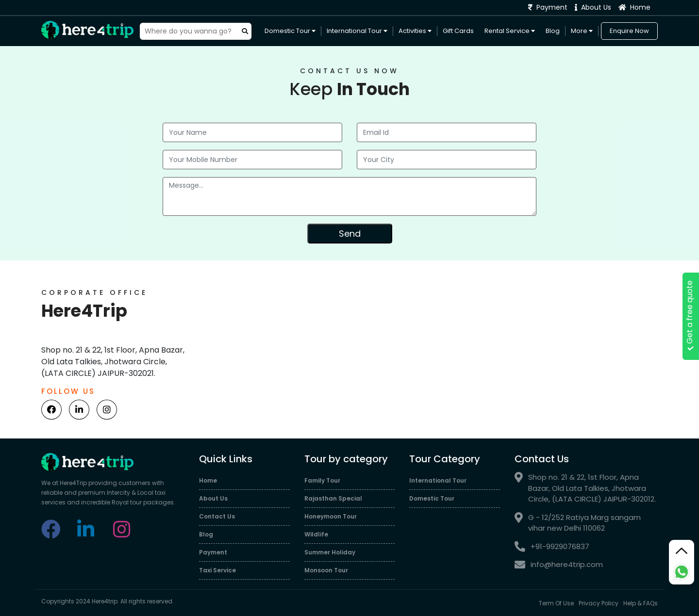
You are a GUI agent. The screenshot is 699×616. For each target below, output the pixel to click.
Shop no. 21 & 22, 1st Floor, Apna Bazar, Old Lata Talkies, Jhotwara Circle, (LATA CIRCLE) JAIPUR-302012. (585, 488)
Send (350, 234)
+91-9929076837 (552, 547)
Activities (415, 31)
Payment (548, 7)
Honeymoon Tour (331, 516)
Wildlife (316, 534)
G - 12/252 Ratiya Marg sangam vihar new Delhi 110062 (578, 523)
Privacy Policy (599, 603)
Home (634, 7)
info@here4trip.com (559, 565)
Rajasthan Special (333, 498)
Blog (553, 31)
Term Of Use (556, 603)
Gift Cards (458, 31)
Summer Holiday (330, 552)
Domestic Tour (290, 31)
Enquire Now (629, 31)
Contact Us (217, 516)
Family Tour (322, 480)
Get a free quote (690, 316)
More (582, 31)
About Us (593, 7)
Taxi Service (217, 570)
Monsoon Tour (326, 570)
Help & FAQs (641, 603)
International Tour (357, 31)
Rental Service (510, 31)
